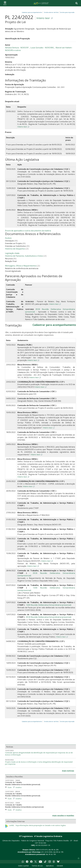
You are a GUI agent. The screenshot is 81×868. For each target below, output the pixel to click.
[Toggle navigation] (5, 3)
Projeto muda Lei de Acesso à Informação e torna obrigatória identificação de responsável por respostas (39, 763)
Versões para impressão (67, 12)
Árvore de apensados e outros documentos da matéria (28, 231)
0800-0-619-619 (42, 850)
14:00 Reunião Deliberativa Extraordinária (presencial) (49, 605)
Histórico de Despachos (15, 249)
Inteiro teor (43, 18)
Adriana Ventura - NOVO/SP (17, 48)
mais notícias (68, 771)
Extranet (60, 866)
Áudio (10, 787)
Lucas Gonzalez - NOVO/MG (42, 48)
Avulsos (8, 238)
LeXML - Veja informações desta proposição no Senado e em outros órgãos (35, 826)
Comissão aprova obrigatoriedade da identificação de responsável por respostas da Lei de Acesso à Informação (39, 754)
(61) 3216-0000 (47, 852)
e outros (17, 50)
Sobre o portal (23, 866)
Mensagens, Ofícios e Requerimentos (21, 266)
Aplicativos (50, 866)
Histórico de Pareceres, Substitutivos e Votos (24, 256)
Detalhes (19, 787)
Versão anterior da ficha (51, 12)
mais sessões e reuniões (63, 816)
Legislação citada (12, 253)
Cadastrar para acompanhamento (32, 12)
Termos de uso (37, 866)
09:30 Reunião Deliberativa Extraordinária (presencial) (49, 617)
